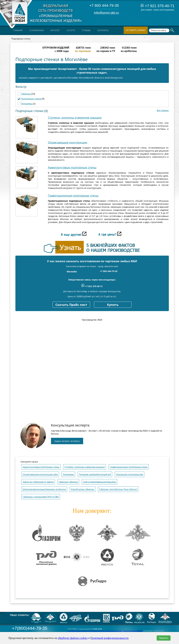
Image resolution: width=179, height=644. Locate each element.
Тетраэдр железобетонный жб (95, 474)
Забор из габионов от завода (38, 482)
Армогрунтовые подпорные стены (72, 168)
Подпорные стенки (31, 99)
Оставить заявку (136, 30)
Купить (113, 305)
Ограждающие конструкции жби (40, 474)
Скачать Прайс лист (71, 305)
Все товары (163, 110)
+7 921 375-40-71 (157, 6)
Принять (164, 638)
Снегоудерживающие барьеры (100, 482)
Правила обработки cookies (133, 631)
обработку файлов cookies (73, 638)
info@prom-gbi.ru (106, 13)
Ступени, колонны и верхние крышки (75, 118)
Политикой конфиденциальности (109, 638)
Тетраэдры (27, 104)
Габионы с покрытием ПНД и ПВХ (41, 497)
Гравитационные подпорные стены (73, 196)
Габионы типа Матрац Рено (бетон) (118, 489)
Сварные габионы (68, 482)
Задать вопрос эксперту (67, 441)
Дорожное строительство (130, 474)
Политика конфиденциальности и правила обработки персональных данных (95, 631)
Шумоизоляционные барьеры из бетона (44, 489)
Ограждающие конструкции (68, 143)
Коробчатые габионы (83, 489)
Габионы (26, 94)
